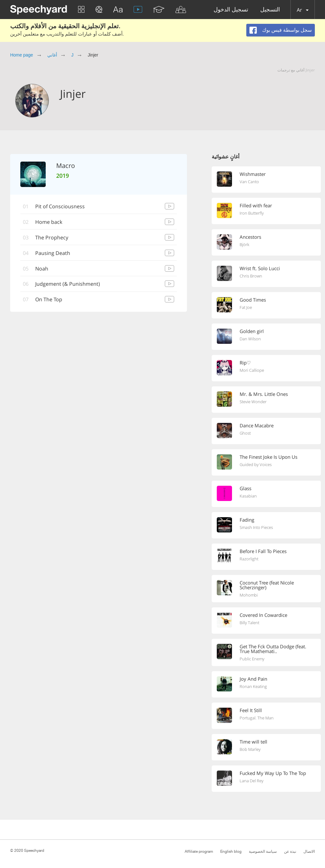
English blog (231, 851)
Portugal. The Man (257, 718)
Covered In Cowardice (263, 615)
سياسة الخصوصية (263, 851)
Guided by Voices (256, 464)
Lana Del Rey (252, 781)
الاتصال (309, 851)
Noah (42, 269)
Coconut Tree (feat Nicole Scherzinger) (267, 585)
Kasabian (248, 496)
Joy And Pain (253, 679)
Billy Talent (249, 623)
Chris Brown (251, 276)
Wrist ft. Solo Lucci (260, 268)
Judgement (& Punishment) (68, 284)
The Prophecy (52, 237)
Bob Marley (250, 749)
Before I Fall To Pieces (263, 551)
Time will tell (253, 742)
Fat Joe (246, 307)
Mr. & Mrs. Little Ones (264, 394)
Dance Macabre (257, 425)
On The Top (49, 300)
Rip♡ (245, 363)
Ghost (245, 433)
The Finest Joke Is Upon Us (269, 457)
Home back (49, 222)
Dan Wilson (250, 339)
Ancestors (250, 237)
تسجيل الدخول (231, 10)
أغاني (52, 55)
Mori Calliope (252, 370)
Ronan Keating (253, 686)
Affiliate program (199, 851)
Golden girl (252, 331)
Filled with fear (256, 205)
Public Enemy (252, 659)
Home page (22, 55)
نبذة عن (290, 851)
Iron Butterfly (252, 213)
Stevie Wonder (253, 402)
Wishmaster (253, 174)
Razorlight (249, 559)
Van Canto (249, 182)
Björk (244, 244)
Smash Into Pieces (256, 527)
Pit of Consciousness (60, 206)
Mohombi (249, 595)
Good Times (253, 300)
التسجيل (270, 10)
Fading (247, 520)
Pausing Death (53, 253)
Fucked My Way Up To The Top (273, 773)
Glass (245, 488)
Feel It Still (251, 710)
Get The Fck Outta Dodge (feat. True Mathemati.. (273, 649)
